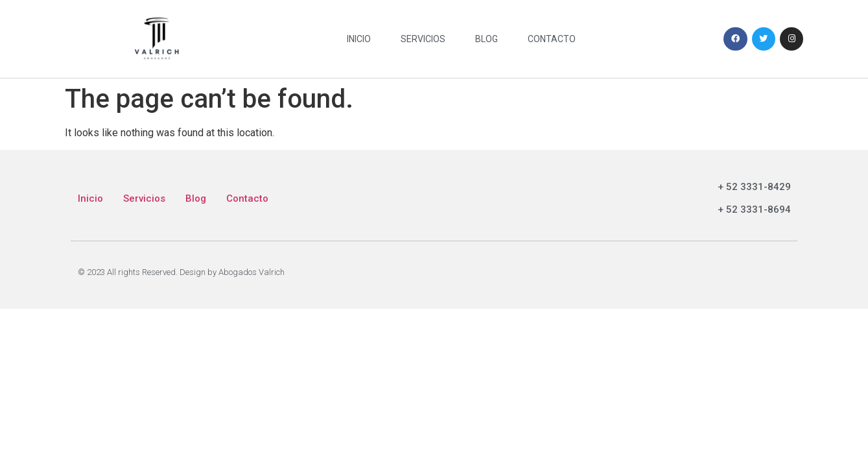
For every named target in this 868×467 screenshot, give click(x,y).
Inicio (359, 39)
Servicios (423, 39)
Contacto (552, 39)
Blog (487, 39)
